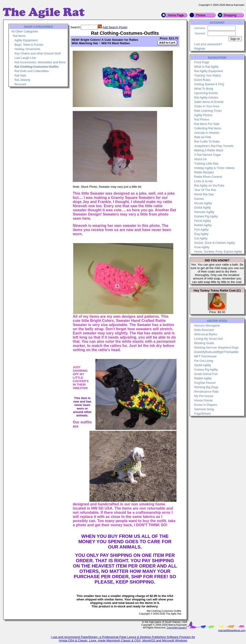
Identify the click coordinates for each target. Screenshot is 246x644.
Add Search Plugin (115, 27)
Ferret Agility (202, 221)
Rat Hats (20, 75)
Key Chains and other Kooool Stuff (37, 53)
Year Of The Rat (205, 190)
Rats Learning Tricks (208, 111)
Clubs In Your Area (207, 106)
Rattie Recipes (204, 172)
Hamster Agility (204, 212)
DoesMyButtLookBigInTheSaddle (216, 352)
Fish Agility (201, 230)
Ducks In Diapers (206, 405)
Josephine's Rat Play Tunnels (214, 146)
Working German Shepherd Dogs (216, 347)
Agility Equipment (26, 40)
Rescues (20, 84)
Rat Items (19, 36)
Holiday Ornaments (27, 49)
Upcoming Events (206, 93)
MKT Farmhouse (205, 356)
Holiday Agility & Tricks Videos (214, 168)
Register (200, 49)
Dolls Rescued (204, 330)
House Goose (203, 400)
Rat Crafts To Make (207, 141)
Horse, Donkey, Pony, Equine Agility (218, 252)
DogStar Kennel (205, 383)
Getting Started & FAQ (209, 84)
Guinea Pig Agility (206, 216)
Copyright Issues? (177, 628)
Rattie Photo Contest (208, 177)
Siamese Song (204, 409)
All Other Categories (25, 31)
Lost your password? (208, 44)
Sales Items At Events (209, 102)
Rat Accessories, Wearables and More (40, 62)
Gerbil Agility (202, 208)
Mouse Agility (203, 203)
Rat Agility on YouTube (209, 186)
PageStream (202, 414)
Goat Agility (202, 247)
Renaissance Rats (206, 392)
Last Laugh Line (25, 58)
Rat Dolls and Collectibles (32, 71)
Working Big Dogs (206, 387)
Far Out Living (204, 361)
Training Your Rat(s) (207, 75)
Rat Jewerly (22, 80)
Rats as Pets (203, 137)
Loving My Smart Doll (208, 339)
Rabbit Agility (203, 225)
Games (199, 199)
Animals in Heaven (207, 133)
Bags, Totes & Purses (29, 45)
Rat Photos (202, 119)
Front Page (202, 62)
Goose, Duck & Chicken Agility (214, 243)
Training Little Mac (206, 163)
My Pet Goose (204, 396)
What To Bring (203, 89)
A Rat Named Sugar (208, 155)
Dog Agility (201, 234)
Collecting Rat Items (208, 128)
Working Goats (204, 343)
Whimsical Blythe (206, 334)
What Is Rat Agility (206, 67)
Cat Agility (201, 238)
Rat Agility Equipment (208, 71)
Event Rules (202, 80)
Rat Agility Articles (206, 97)
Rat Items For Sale (207, 124)
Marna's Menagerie (207, 325)
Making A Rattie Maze (209, 150)
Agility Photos (203, 115)
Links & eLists (203, 181)
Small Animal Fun (206, 374)
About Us (200, 159)
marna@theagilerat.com (232, 630)
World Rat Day (204, 194)
